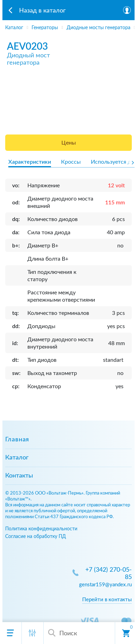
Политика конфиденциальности (41, 529)
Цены (69, 143)
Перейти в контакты (107, 600)
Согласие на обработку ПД (36, 536)
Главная (17, 440)
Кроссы (71, 162)
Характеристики (30, 162)
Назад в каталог (42, 11)
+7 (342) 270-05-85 (109, 574)
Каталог (17, 458)
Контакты (19, 476)
